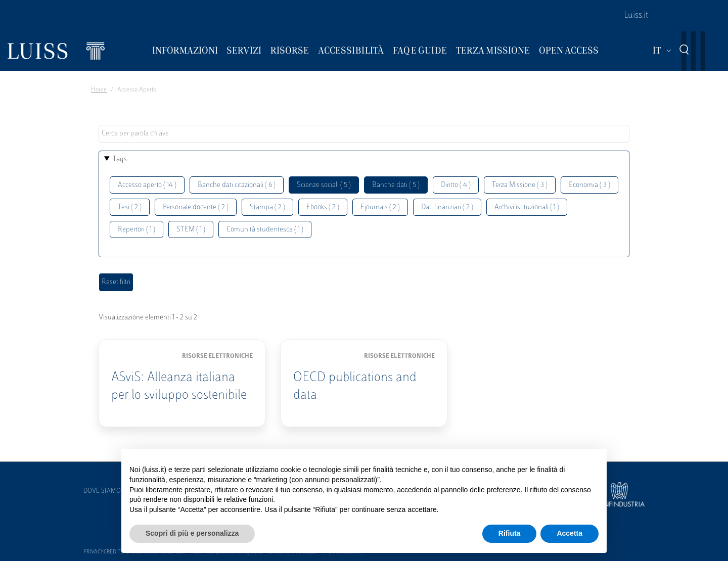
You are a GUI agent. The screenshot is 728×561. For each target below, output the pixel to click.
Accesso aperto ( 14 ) (147, 185)
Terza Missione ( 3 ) (520, 185)
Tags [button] (120, 159)
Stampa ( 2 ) (267, 207)
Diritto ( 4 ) (456, 185)
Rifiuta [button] (510, 533)
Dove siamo (102, 491)
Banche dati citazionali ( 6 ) (237, 185)
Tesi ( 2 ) (130, 207)
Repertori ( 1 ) (136, 230)
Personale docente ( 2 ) (196, 207)
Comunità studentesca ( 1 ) (265, 230)
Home (99, 90)
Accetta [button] (570, 533)
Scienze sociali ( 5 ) (324, 185)
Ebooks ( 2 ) (323, 207)
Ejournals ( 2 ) (380, 207)
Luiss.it (636, 16)
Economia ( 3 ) (589, 185)
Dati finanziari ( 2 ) (447, 207)
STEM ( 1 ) (191, 230)
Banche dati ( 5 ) (396, 185)
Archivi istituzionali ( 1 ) (527, 207)
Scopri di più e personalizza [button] (192, 533)
